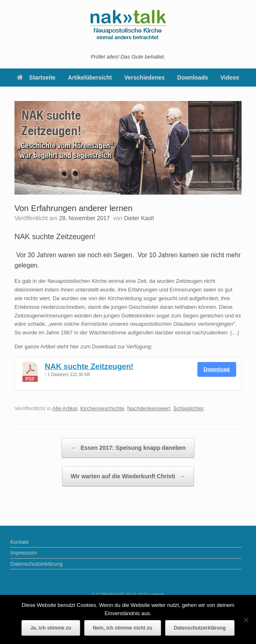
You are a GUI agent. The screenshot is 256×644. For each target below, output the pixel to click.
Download (217, 369)
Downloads (193, 78)
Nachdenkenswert (149, 408)
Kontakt (19, 542)
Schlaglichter (188, 408)
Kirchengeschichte (102, 408)
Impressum (24, 553)
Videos (230, 78)
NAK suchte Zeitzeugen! (89, 366)
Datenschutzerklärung (36, 564)
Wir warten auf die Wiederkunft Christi (128, 476)
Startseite (36, 78)
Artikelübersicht (90, 78)
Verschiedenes (145, 78)
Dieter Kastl (139, 218)
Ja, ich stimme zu (51, 628)
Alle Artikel (65, 408)
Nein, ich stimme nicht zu (123, 628)
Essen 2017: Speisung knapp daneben (128, 448)
